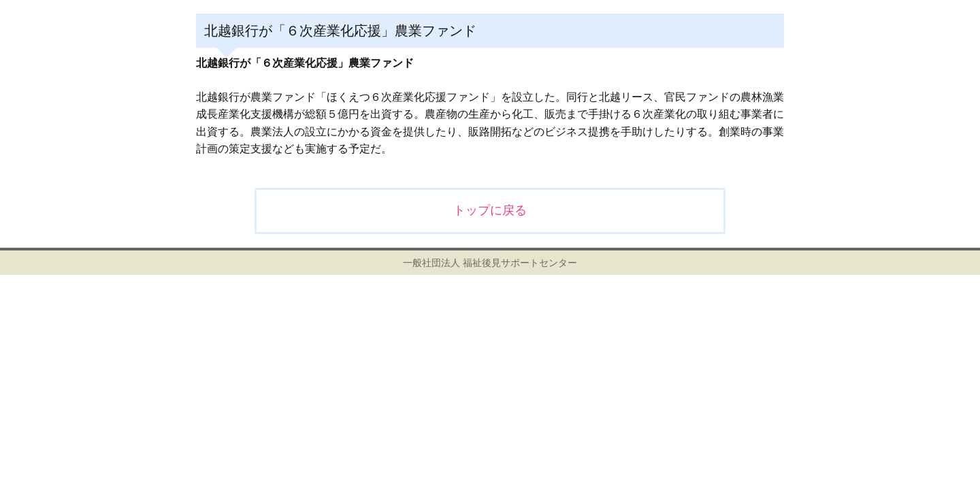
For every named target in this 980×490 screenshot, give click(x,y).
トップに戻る (490, 210)
